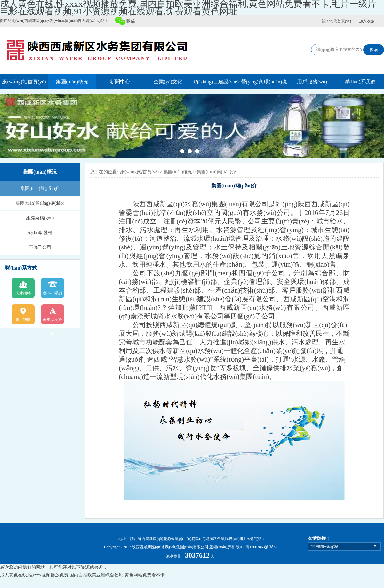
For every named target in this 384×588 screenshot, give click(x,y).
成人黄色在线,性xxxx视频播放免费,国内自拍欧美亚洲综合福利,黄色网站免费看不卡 (82, 575)
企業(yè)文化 (168, 82)
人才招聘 (23, 293)
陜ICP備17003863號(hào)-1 (258, 547)
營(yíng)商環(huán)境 (264, 82)
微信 (131, 21)
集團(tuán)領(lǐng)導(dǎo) (40, 203)
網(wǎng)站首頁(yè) (24, 82)
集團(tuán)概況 (72, 82)
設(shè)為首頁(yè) (336, 21)
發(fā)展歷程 (40, 233)
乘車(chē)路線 (53, 322)
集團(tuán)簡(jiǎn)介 (40, 188)
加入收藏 (367, 21)
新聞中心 (120, 82)
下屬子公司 (40, 247)
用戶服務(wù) (312, 82)
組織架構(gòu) (40, 218)
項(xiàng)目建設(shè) (216, 82)
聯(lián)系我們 (360, 82)
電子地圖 (23, 319)
